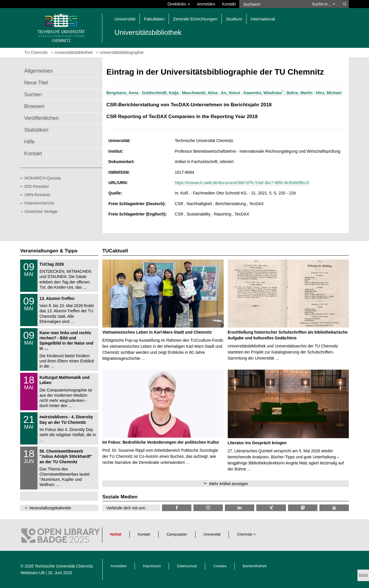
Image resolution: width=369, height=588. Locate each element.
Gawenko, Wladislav (263, 93)
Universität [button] (125, 19)
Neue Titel (36, 83)
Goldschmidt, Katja (160, 93)
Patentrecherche (39, 203)
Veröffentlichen (42, 118)
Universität (212, 534)
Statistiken (36, 130)
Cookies (220, 566)
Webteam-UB (33, 573)
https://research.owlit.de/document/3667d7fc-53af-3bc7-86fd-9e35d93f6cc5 (242, 183)
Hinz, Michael (329, 93)
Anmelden (206, 4)
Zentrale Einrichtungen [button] (195, 19)
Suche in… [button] (323, 4)
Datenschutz (187, 566)
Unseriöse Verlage (41, 211)
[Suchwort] (273, 4)
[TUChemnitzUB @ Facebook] (177, 508)
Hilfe (29, 142)
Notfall (116, 534)
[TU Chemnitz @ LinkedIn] (240, 508)
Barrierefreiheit (255, 566)
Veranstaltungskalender (50, 508)
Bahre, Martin (299, 93)
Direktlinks (179, 4)
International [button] (263, 19)
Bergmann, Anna (123, 93)
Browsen (34, 106)
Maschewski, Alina (200, 93)
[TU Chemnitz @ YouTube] (334, 508)
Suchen (33, 94)
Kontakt (229, 4)
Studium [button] (234, 19)
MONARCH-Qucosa (43, 178)
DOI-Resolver (37, 186)
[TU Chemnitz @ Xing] (271, 508)
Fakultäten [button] (154, 19)
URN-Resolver (37, 195)
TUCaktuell (115, 251)
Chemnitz (245, 534)
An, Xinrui (230, 93)
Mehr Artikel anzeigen (229, 484)
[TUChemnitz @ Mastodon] (303, 508)
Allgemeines (38, 71)
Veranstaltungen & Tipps (49, 251)
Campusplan (177, 534)
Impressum (152, 566)
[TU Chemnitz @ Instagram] (208, 508)
